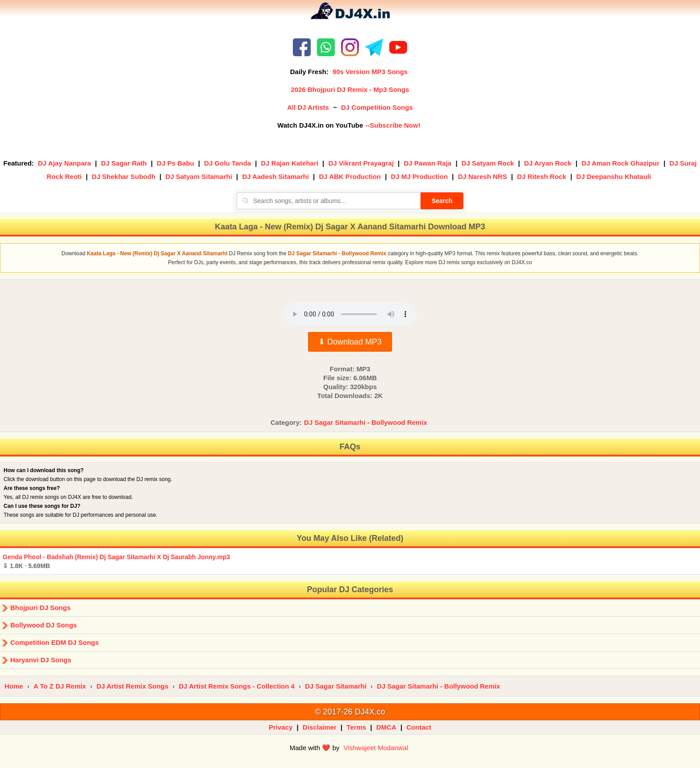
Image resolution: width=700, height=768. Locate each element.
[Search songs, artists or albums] (329, 201)
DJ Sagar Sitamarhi (336, 686)
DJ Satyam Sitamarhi (199, 176)
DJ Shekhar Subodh (124, 176)
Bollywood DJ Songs (44, 625)
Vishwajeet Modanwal (376, 748)
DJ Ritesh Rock (542, 176)
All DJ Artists (308, 107)
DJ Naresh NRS (483, 176)
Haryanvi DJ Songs (41, 660)
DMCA (386, 727)
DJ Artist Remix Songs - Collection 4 (237, 686)
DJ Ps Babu (175, 163)
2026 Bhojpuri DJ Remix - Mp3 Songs (350, 89)
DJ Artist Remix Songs (132, 686)
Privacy (281, 727)
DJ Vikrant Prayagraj (361, 163)
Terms (356, 727)
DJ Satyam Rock (488, 163)
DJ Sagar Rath (124, 163)
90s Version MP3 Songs (370, 72)
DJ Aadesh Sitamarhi (275, 176)
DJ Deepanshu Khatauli (614, 176)
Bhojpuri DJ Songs (40, 608)
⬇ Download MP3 (350, 342)
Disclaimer (320, 727)
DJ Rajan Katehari (290, 163)
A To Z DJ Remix (60, 686)
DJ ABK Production (350, 176)
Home (14, 686)
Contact (419, 727)
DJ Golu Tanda (227, 163)
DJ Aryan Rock (548, 163)
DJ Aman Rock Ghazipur (621, 163)
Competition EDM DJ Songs (54, 642)
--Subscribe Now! (393, 125)
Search (442, 201)
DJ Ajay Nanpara (65, 163)
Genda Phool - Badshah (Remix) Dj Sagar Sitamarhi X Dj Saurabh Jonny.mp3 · (116, 561)
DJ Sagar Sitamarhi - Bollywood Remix (366, 422)
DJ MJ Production (420, 176)
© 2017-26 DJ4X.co (350, 712)
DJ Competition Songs (377, 107)
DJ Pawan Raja (428, 163)
